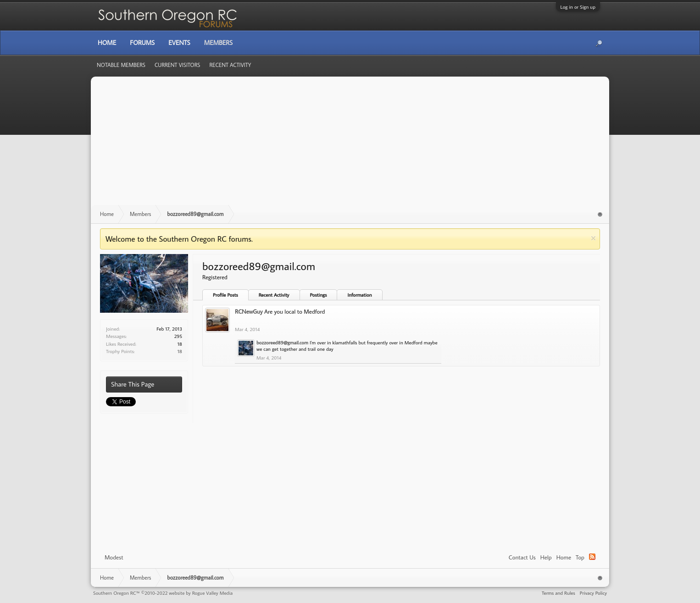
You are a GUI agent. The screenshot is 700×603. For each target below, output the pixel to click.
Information (359, 295)
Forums (142, 43)
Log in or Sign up (578, 7)
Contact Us (522, 557)
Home (564, 557)
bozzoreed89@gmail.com (282, 343)
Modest (114, 557)
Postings (319, 295)
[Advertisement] (350, 145)
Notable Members (121, 65)
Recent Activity (274, 295)
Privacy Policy (593, 593)
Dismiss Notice (593, 238)
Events (179, 43)
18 (180, 351)
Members (218, 43)
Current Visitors (178, 65)
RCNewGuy (249, 311)
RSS (592, 557)
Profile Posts (225, 295)
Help (546, 557)
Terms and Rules (558, 593)
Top (580, 557)
